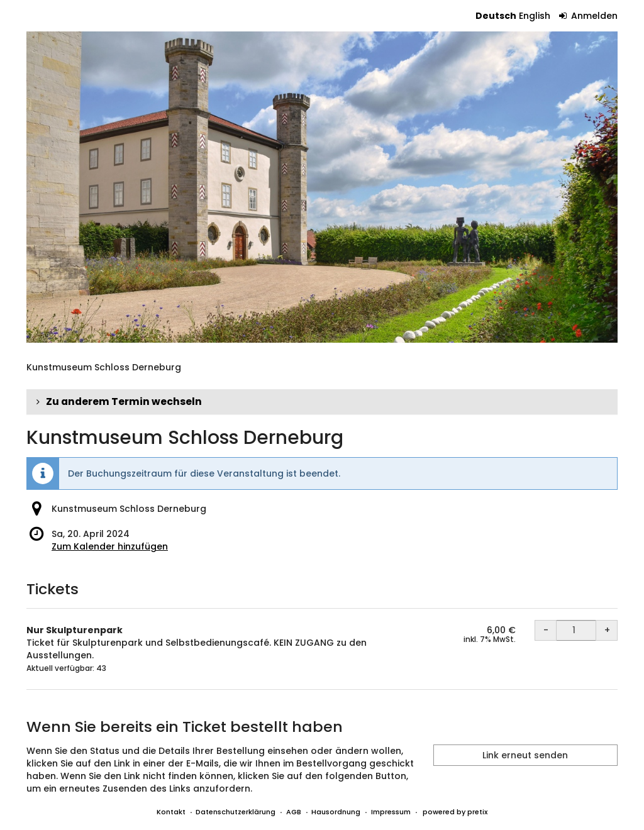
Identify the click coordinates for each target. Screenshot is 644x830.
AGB (294, 812)
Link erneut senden (525, 755)
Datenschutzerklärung (236, 812)
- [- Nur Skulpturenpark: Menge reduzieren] (546, 630)
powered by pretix (455, 812)
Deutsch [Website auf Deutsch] (496, 16)
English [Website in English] (535, 16)
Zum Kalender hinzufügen (110, 546)
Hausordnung (336, 812)
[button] (322, 402)
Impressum (391, 812)
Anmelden (589, 16)
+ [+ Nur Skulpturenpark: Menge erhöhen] (607, 630)
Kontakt (171, 812)
